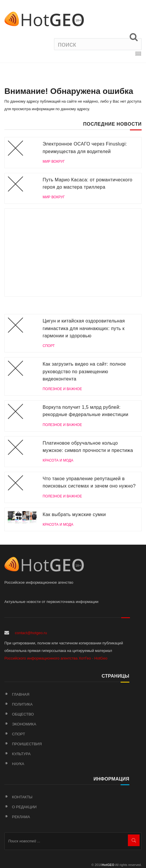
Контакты (22, 797)
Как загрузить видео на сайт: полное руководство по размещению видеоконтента (84, 371)
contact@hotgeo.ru (31, 633)
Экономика (24, 724)
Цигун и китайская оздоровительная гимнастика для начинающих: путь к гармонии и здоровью (84, 328)
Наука (18, 764)
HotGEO (108, 865)
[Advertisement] (73, 252)
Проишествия (27, 744)
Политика (22, 704)
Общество (23, 714)
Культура (21, 754)
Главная (21, 694)
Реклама (21, 817)
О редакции (24, 807)
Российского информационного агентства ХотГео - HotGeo (56, 658)
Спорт (19, 734)
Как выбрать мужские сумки (74, 514)
